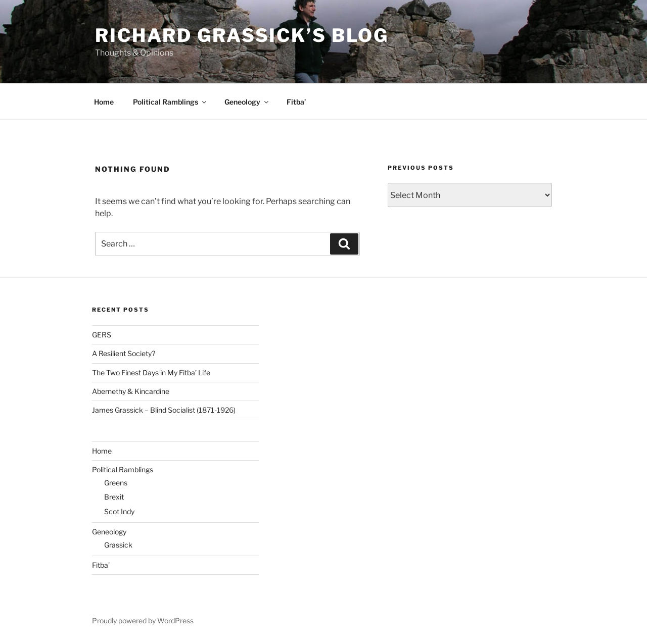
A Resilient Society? (124, 353)
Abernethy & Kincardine (131, 391)
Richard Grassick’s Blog (242, 35)
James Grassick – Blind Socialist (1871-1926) (164, 410)
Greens (116, 483)
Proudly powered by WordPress (143, 621)
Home (104, 102)
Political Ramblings (170, 102)
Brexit (114, 497)
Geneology (247, 102)
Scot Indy (119, 511)
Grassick (118, 545)
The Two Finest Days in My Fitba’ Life (151, 373)
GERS (102, 335)
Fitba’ (296, 102)
